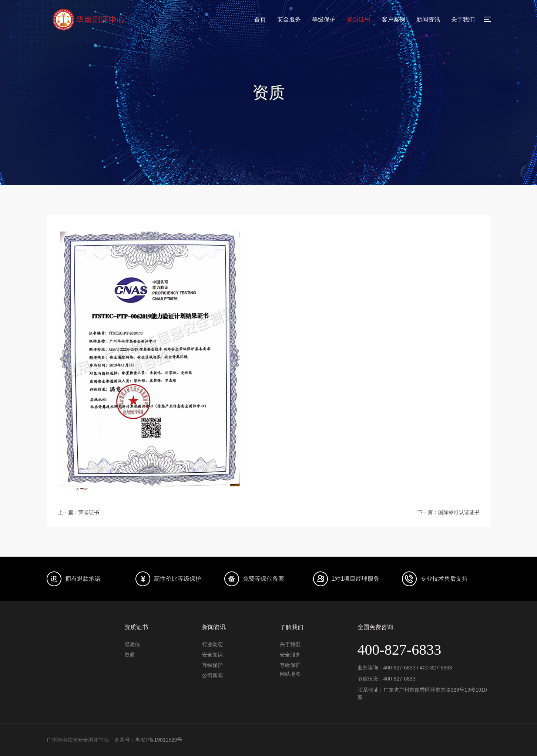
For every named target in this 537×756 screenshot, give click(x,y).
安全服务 (289, 19)
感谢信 (132, 644)
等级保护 (324, 19)
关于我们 (463, 19)
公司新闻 (212, 675)
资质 (130, 655)
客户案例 (393, 19)
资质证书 (359, 19)
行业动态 (212, 644)
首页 (260, 19)
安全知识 (212, 655)
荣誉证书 (89, 512)
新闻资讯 (428, 19)
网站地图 (290, 674)
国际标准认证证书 (459, 512)
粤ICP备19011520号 (159, 740)
